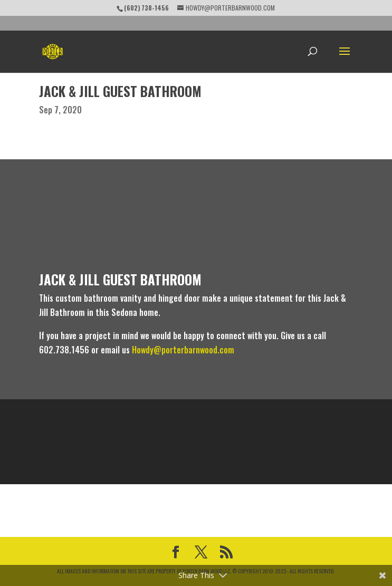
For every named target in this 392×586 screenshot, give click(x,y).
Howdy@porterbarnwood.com (183, 350)
